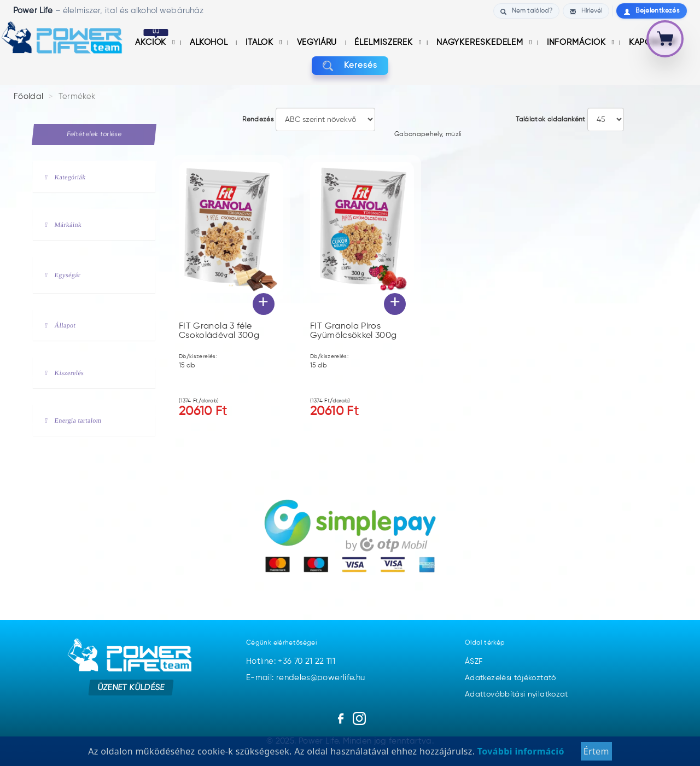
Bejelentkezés (652, 11)
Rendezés (258, 120)
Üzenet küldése (132, 687)
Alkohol (210, 42)
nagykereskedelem (481, 42)
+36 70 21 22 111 (307, 661)
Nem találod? (526, 11)
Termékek (77, 97)
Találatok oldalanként (551, 120)
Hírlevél (586, 11)
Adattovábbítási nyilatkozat (517, 694)
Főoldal (29, 97)
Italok (261, 42)
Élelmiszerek (385, 42)
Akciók (152, 42)
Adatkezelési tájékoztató (511, 678)
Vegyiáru (318, 42)
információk (578, 42)
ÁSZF (474, 662)
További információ (519, 757)
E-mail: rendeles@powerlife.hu (305, 678)
